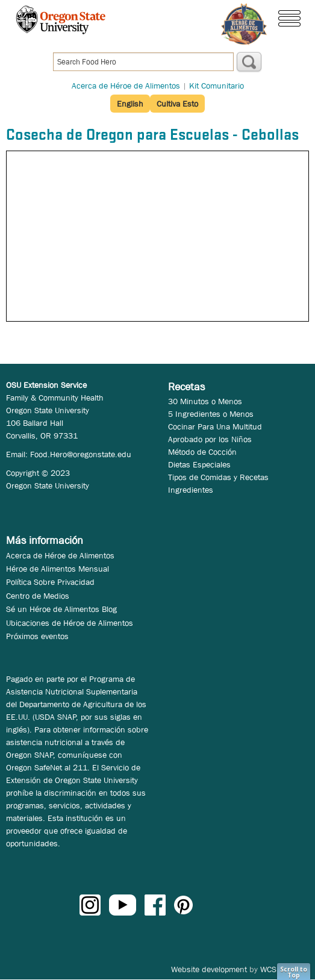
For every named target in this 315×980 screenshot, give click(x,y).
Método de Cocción (202, 452)
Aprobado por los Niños (210, 439)
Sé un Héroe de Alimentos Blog (61, 609)
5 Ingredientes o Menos (211, 414)
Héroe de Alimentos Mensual (58, 569)
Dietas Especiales (199, 464)
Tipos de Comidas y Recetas (218, 477)
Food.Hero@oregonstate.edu (81, 454)
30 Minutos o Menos (205, 401)
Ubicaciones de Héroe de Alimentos (70, 623)
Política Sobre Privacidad (50, 582)
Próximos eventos (37, 636)
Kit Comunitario (217, 86)
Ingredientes (191, 490)
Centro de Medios (38, 596)
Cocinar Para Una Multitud (215, 426)
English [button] (130, 104)
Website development (209, 969)
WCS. (270, 969)
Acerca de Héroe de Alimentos (126, 86)
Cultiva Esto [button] (177, 104)
